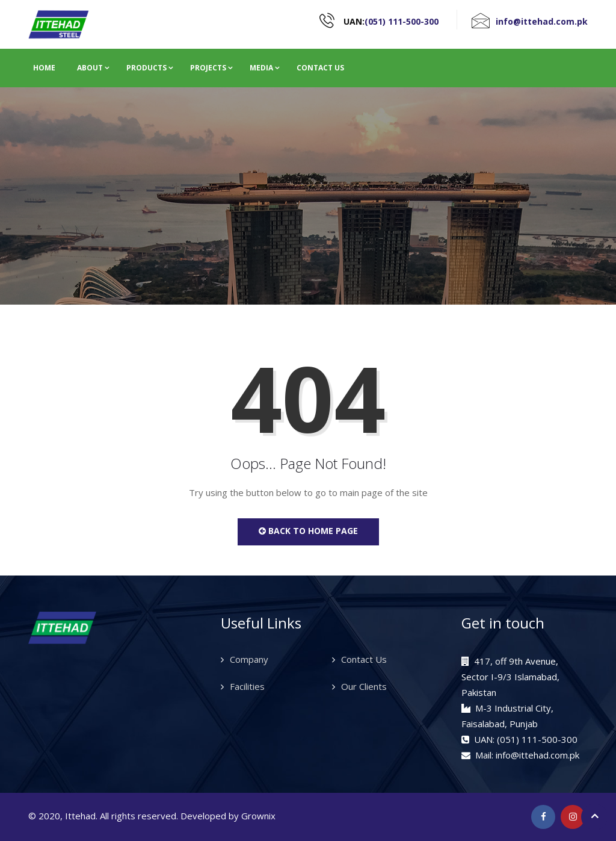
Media (261, 68)
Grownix (258, 816)
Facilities (247, 686)
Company (249, 659)
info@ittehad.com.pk (542, 21)
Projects (208, 68)
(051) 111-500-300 (402, 21)
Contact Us (320, 68)
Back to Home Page (308, 531)
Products (146, 68)
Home (44, 68)
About (90, 68)
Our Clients (364, 686)
